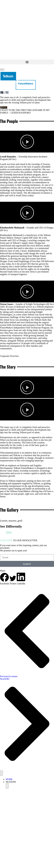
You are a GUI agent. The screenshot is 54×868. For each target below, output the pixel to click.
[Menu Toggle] (1, 773)
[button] (27, 62)
